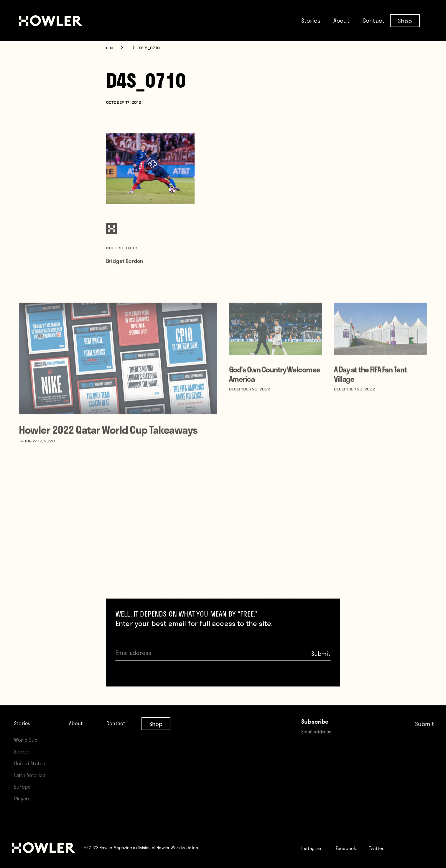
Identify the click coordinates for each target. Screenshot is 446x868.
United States (31, 763)
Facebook (354, 848)
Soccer (23, 751)
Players (24, 798)
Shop (405, 20)
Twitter (388, 848)
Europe (23, 786)
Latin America (31, 775)
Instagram (315, 848)
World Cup (27, 739)
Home (112, 48)
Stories (311, 20)
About (342, 20)
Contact (373, 20)
